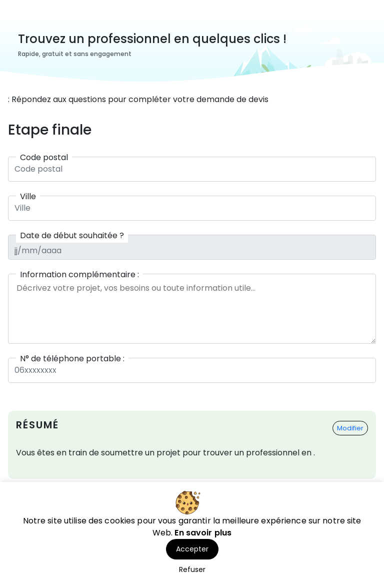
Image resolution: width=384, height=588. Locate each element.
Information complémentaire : (79, 274)
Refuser (192, 569)
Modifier (350, 428)
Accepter (192, 549)
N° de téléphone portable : (72, 359)
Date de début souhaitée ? (72, 235)
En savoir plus (203, 533)
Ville (28, 196)
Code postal (44, 157)
